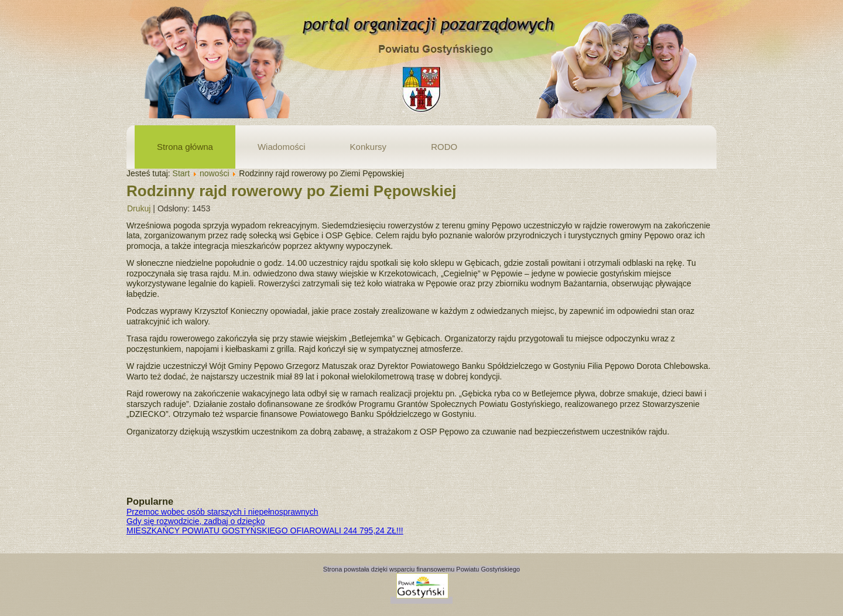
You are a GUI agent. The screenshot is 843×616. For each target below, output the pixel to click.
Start (181, 173)
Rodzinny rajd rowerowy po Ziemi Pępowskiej (291, 191)
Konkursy (369, 147)
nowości (215, 173)
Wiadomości (282, 147)
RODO (444, 147)
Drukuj (139, 208)
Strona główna (185, 147)
